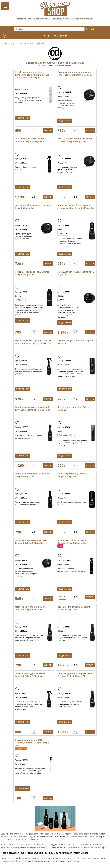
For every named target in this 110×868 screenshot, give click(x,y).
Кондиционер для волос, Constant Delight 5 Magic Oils (33, 273)
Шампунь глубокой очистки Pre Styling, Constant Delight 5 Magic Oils (76, 207)
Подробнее (22, 118)
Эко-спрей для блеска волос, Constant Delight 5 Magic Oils (30, 140)
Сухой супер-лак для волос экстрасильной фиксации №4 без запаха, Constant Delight (32, 75)
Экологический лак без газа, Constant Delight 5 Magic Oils (72, 542)
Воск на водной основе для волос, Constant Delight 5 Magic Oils (75, 140)
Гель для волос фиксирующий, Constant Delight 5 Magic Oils (31, 542)
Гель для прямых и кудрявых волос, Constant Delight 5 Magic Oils (76, 675)
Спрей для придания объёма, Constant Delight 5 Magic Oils (30, 675)
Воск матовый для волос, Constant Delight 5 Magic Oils (33, 207)
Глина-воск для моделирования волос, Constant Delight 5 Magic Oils (75, 73)
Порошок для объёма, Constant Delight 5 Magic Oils (74, 608)
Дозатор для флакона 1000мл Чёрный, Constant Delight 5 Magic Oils (32, 743)
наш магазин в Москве (11, 861)
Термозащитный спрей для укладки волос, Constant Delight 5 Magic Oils (34, 342)
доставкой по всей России (74, 858)
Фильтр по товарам (55, 36)
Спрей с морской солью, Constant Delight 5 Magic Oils (32, 475)
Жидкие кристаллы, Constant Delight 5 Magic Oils (72, 475)
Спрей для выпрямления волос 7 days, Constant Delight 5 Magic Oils (32, 408)
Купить (48, 130)
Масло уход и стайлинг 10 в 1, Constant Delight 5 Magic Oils (31, 608)
